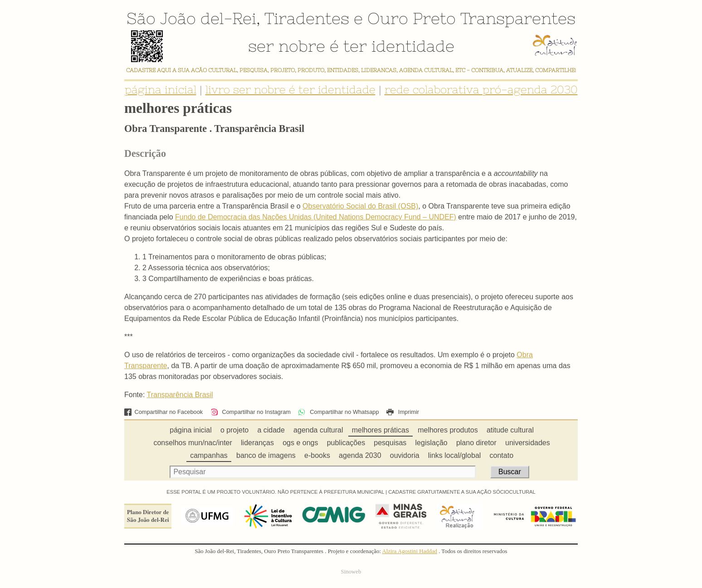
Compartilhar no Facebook (163, 412)
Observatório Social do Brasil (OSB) (360, 206)
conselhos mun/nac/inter (193, 443)
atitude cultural (510, 430)
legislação (431, 443)
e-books (317, 455)
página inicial (161, 90)
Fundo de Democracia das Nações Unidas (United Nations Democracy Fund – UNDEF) (316, 217)
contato (502, 455)
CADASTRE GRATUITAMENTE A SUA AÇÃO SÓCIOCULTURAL (462, 492)
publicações (346, 443)
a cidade (271, 430)
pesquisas (390, 443)
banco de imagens (266, 455)
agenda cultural (318, 430)
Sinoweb (351, 572)
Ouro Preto (412, 18)
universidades (528, 443)
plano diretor (476, 443)
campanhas (209, 455)
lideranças (257, 443)
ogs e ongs (300, 443)
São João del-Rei (191, 18)
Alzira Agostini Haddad (409, 551)
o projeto (234, 430)
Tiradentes (307, 18)
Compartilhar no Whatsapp (338, 412)
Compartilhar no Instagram (251, 412)
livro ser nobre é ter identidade (290, 90)
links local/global (455, 455)
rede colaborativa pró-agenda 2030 (481, 90)
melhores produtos (448, 430)
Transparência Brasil (180, 395)
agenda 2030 (360, 455)
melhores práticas (380, 430)
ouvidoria (405, 455)
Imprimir (403, 412)
